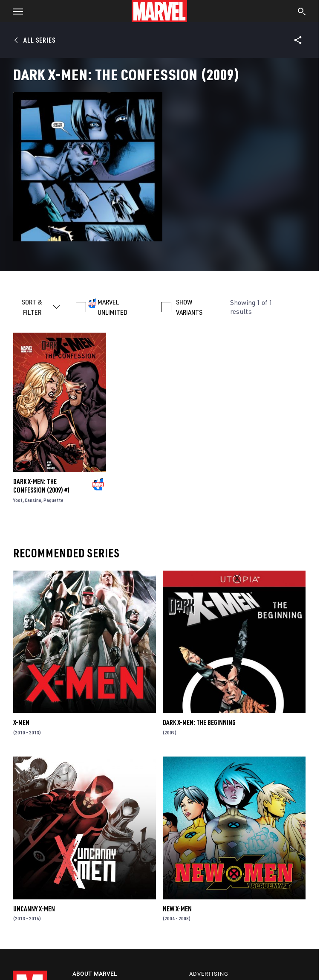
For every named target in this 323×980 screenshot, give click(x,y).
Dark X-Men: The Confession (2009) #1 (42, 486)
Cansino (33, 500)
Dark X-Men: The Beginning (199, 722)
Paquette (53, 500)
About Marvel (95, 974)
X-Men (21, 722)
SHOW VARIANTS (189, 307)
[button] (15, 11)
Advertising (209, 974)
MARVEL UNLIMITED (112, 307)
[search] (302, 12)
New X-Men (177, 909)
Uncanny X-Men (34, 909)
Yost (18, 500)
